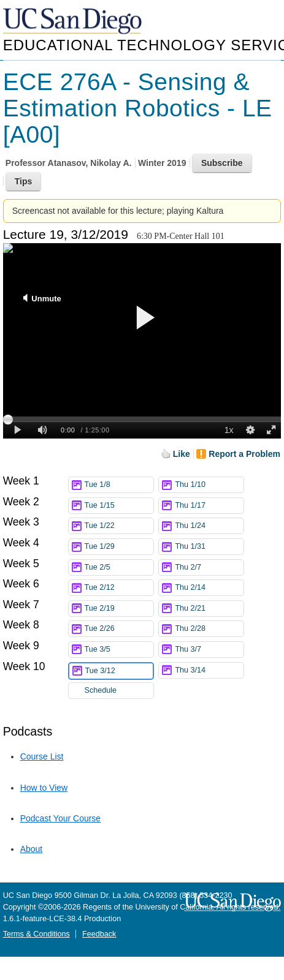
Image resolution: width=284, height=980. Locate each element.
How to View (44, 788)
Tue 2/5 (119, 567)
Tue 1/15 (119, 506)
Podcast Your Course (61, 818)
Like (182, 454)
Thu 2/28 (209, 629)
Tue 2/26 (119, 629)
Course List (42, 756)
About (32, 849)
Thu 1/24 (209, 526)
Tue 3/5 (119, 650)
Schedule (101, 690)
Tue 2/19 (119, 609)
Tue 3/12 (119, 671)
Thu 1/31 (209, 547)
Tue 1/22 (119, 526)
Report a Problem (244, 454)
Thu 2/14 (209, 588)
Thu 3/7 (209, 650)
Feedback (99, 934)
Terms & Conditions (36, 934)
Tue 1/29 (119, 547)
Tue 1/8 (119, 485)
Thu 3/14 (209, 670)
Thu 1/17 (209, 506)
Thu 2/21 (209, 609)
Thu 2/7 (209, 567)
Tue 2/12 (119, 588)
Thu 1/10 (209, 485)
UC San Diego (74, 22)
